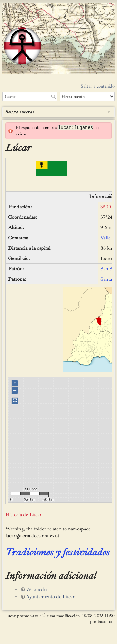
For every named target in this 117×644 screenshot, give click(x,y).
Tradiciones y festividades (58, 552)
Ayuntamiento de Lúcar (50, 597)
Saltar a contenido (98, 86)
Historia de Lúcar (23, 515)
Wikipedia (37, 590)
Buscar (54, 96)
